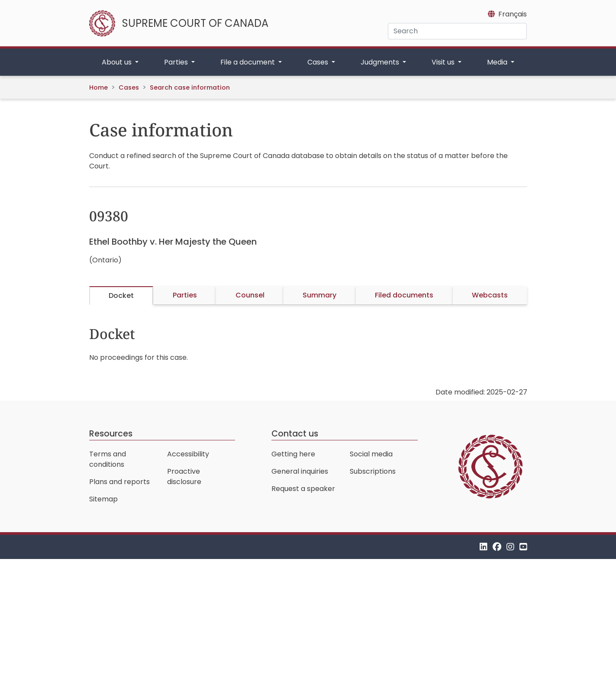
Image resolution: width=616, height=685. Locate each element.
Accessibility (188, 454)
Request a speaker (303, 489)
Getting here (293, 454)
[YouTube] (523, 547)
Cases (129, 87)
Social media (371, 454)
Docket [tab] (121, 296)
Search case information (190, 87)
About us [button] (118, 62)
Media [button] (498, 62)
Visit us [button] (444, 62)
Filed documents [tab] (404, 295)
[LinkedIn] (484, 547)
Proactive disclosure (184, 477)
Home (98, 87)
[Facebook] (497, 547)
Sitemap (103, 499)
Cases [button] (319, 62)
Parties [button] (177, 62)
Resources (111, 434)
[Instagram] (510, 547)
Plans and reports (119, 482)
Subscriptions (373, 471)
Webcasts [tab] (490, 295)
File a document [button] (248, 62)
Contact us (295, 434)
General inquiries (300, 471)
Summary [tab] (319, 295)
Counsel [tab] (250, 295)
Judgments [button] (381, 62)
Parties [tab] (185, 295)
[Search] (457, 31)
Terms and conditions (108, 459)
